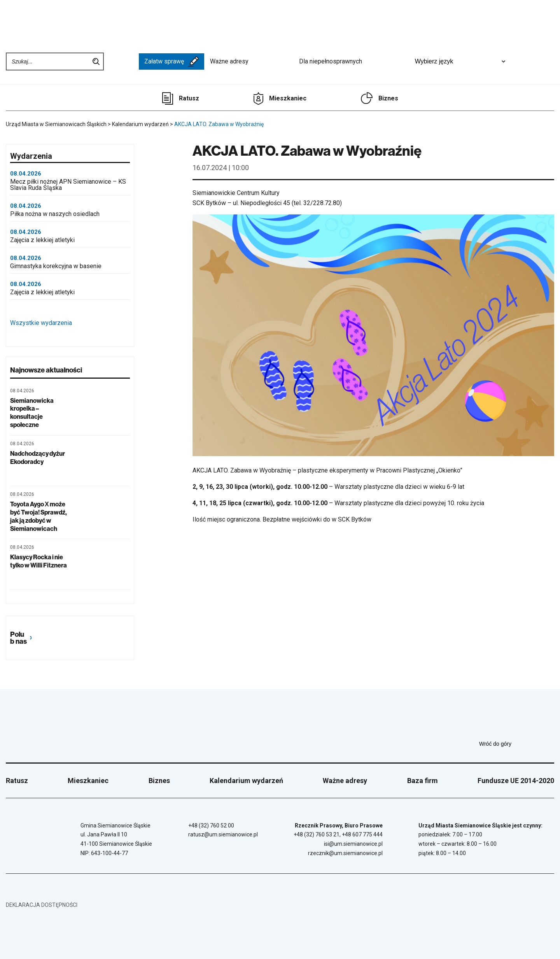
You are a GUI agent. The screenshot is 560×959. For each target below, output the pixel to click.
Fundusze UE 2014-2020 (516, 781)
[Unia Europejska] (534, 61)
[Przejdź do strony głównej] (35, 22)
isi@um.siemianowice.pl (353, 844)
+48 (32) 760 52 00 (211, 826)
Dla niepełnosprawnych (353, 61)
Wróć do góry (517, 744)
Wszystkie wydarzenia (61, 323)
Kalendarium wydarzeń (246, 781)
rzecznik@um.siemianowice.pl (345, 853)
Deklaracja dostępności (42, 905)
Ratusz (189, 98)
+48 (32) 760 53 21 (317, 834)
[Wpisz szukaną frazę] (48, 61)
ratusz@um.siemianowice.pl (223, 834)
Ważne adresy (252, 61)
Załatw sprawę (171, 62)
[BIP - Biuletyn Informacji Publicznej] (121, 61)
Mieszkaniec (288, 98)
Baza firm (423, 781)
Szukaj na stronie (96, 61)
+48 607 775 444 (362, 834)
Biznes (388, 98)
